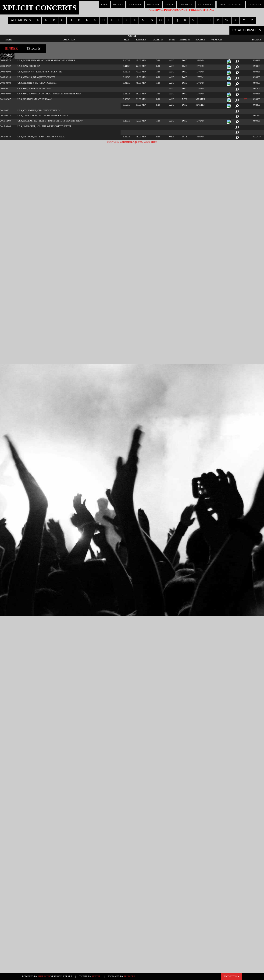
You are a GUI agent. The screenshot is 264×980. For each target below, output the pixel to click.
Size (127, 40)
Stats (170, 5)
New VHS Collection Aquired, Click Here (132, 142)
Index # (257, 40)
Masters (135, 5)
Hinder (11, 48)
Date (9, 40)
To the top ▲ (232, 976)
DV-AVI (118, 5)
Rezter (96, 976)
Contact (255, 5)
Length (141, 40)
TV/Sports (205, 5)
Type (172, 40)
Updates (153, 5)
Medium (185, 40)
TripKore (130, 976)
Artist (132, 36)
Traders (186, 5)
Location (69, 40)
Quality (158, 40)
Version (217, 40)
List (104, 5)
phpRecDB (44, 976)
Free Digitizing (231, 5)
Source (200, 40)
